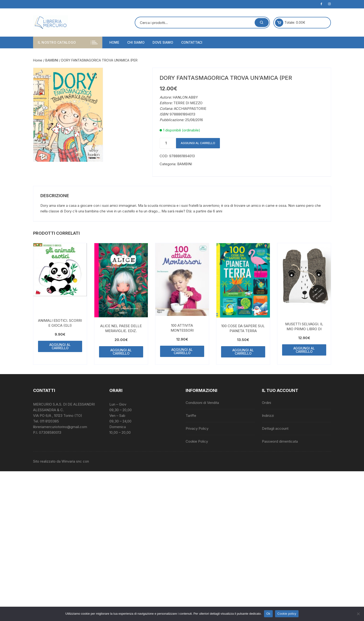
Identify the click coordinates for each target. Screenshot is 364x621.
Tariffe (191, 416)
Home (114, 42)
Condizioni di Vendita (202, 403)
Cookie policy (287, 614)
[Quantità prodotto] (168, 143)
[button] (95, 76)
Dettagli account (275, 428)
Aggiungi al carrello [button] (60, 346)
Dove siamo (163, 42)
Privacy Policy (197, 428)
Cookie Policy (197, 441)
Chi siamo (136, 42)
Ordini (266, 403)
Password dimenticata (280, 441)
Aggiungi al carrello (198, 143)
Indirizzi (268, 416)
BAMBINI (52, 60)
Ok (268, 614)
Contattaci (192, 42)
